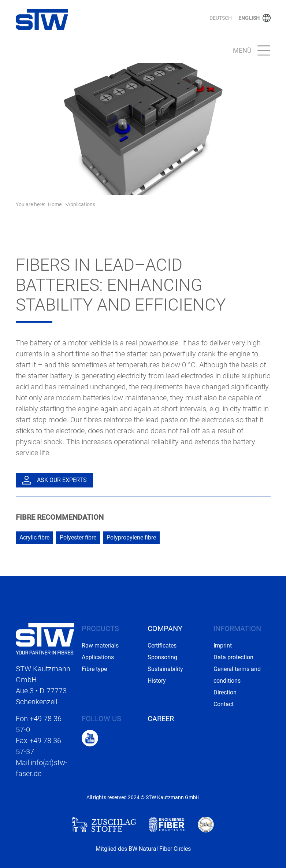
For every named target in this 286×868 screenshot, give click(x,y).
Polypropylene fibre (131, 537)
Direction (225, 692)
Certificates (162, 646)
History (157, 681)
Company (165, 628)
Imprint (223, 646)
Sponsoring (162, 657)
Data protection (233, 657)
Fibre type (94, 669)
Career (161, 719)
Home (55, 204)
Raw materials (100, 646)
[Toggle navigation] (249, 51)
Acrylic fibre (34, 537)
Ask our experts (54, 480)
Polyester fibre (78, 537)
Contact (224, 704)
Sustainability (165, 669)
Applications (81, 204)
